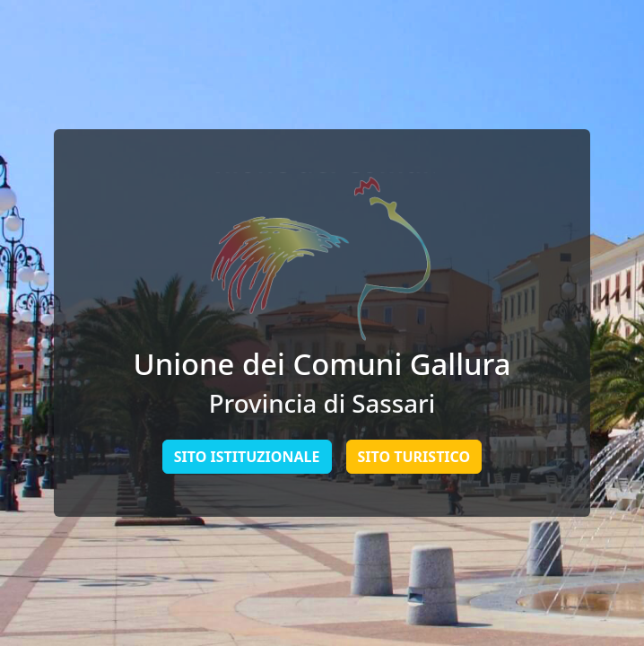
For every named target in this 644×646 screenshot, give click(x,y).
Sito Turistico (414, 457)
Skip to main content (0, 0)
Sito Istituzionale (247, 457)
